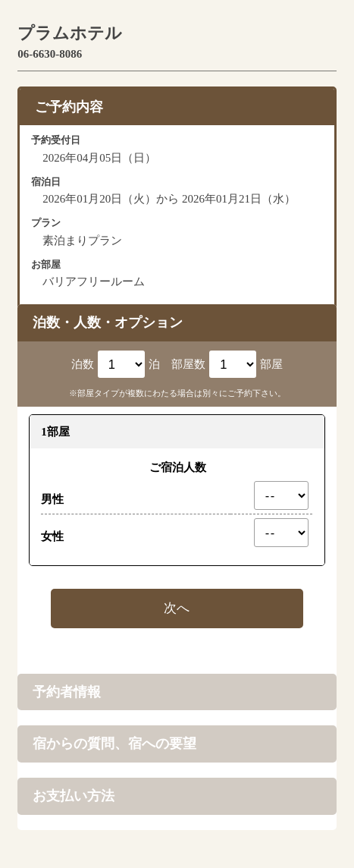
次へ (177, 608)
